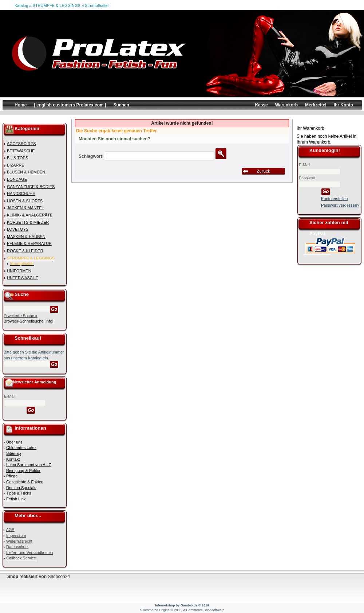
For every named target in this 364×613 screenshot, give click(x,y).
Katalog (21, 5)
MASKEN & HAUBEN (26, 237)
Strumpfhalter (97, 5)
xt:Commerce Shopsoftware (203, 610)
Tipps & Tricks (19, 493)
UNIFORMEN (19, 271)
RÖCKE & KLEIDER (25, 251)
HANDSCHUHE (21, 194)
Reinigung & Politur (23, 471)
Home (21, 105)
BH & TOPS (17, 158)
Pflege (12, 476)
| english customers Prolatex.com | (70, 105)
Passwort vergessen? (340, 205)
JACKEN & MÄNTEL (25, 208)
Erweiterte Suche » (21, 316)
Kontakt (13, 459)
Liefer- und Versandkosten (29, 553)
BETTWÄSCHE (21, 151)
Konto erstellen (334, 199)
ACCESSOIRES (21, 144)
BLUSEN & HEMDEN (26, 172)
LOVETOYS (18, 229)
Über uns (14, 442)
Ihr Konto (343, 105)
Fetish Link (16, 499)
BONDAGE (17, 179)
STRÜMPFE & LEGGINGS (57, 5)
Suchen (121, 105)
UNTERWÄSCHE (23, 278)
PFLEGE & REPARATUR (29, 243)
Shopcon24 (59, 577)
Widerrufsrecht (19, 541)
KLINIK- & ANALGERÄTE (30, 215)
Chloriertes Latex (21, 448)
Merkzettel (316, 105)
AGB (10, 530)
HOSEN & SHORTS (25, 201)
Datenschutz (17, 547)
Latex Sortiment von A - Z (29, 465)
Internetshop (165, 605)
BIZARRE (16, 165)
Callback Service (21, 558)
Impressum (16, 535)
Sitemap (13, 453)
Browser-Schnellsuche (23, 321)
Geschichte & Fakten (25, 482)
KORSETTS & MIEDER (28, 222)
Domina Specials (21, 488)
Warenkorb (286, 105)
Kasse (261, 105)
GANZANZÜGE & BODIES (31, 187)
